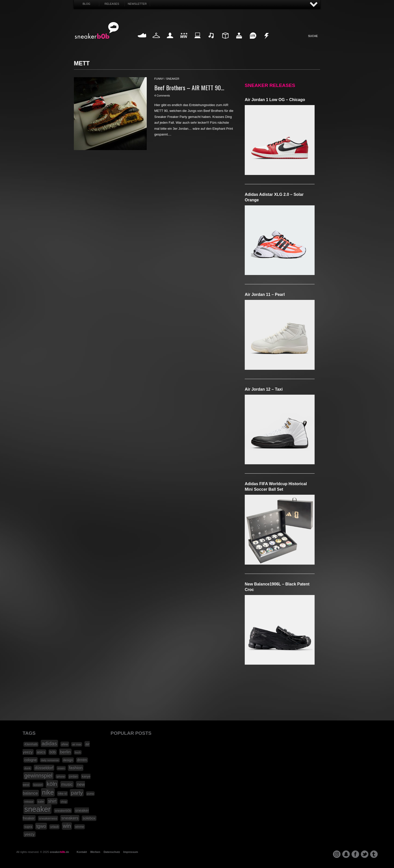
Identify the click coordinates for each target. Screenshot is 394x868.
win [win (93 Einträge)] (67, 826)
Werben (95, 852)
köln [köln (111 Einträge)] (52, 784)
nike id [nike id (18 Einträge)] (62, 794)
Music (211, 41)
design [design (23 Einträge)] (68, 760)
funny (159, 79)
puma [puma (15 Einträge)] (90, 794)
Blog (87, 4)
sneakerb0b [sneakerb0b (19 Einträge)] (63, 811)
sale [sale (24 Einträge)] (41, 802)
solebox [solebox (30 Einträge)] (89, 818)
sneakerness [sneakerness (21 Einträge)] (48, 818)
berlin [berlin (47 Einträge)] (65, 752)
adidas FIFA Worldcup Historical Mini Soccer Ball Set (276, 487)
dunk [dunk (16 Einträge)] (28, 768)
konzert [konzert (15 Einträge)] (38, 785)
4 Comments (162, 96)
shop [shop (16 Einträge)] (64, 802)
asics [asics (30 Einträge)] (41, 752)
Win (184, 41)
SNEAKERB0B (97, 31)
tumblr (374, 854)
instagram (337, 854)
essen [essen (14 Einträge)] (61, 768)
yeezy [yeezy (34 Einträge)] (30, 834)
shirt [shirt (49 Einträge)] (52, 801)
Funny (253, 41)
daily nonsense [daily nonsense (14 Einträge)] (50, 760)
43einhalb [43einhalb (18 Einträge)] (31, 744)
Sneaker (142, 41)
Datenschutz (112, 852)
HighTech (239, 41)
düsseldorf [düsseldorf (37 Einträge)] (44, 768)
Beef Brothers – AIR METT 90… (189, 87)
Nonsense (267, 41)
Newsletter (137, 4)
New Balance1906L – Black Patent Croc (277, 587)
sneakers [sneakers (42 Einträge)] (70, 818)
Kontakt (82, 852)
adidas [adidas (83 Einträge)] (49, 743)
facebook (355, 854)
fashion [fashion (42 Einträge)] (76, 768)
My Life (170, 41)
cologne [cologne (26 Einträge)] (31, 760)
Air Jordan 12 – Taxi (264, 389)
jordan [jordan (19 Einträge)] (73, 776)
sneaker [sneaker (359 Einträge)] (37, 809)
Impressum (131, 852)
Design (225, 41)
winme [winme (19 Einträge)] (80, 827)
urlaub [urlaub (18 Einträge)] (54, 827)
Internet (198, 41)
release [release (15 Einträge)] (29, 802)
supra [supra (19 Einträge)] (28, 827)
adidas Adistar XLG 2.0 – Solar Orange (274, 197)
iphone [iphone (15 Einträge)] (61, 776)
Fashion (156, 41)
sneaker (173, 79)
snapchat (346, 854)
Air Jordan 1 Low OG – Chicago (275, 100)
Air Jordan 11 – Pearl (265, 294)
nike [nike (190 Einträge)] (48, 792)
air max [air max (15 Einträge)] (77, 744)
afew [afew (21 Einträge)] (65, 744)
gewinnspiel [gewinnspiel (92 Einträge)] (38, 776)
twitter (365, 854)
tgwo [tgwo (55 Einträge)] (41, 826)
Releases (112, 4)
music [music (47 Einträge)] (67, 784)
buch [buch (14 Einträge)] (78, 752)
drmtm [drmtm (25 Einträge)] (82, 760)
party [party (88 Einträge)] (77, 793)
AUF (314, 5)
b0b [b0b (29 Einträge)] (53, 752)
